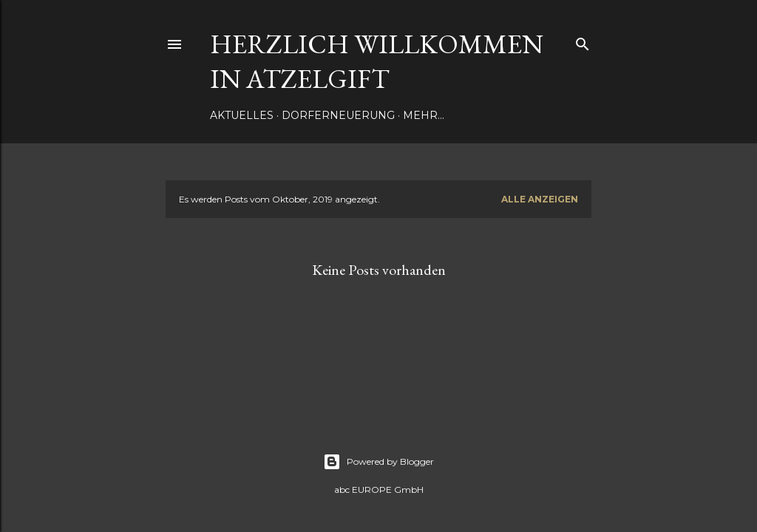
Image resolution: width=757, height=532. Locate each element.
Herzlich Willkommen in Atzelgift (377, 61)
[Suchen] (583, 41)
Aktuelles (242, 115)
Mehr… (424, 115)
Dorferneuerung (338, 115)
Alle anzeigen (540, 199)
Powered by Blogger (378, 462)
